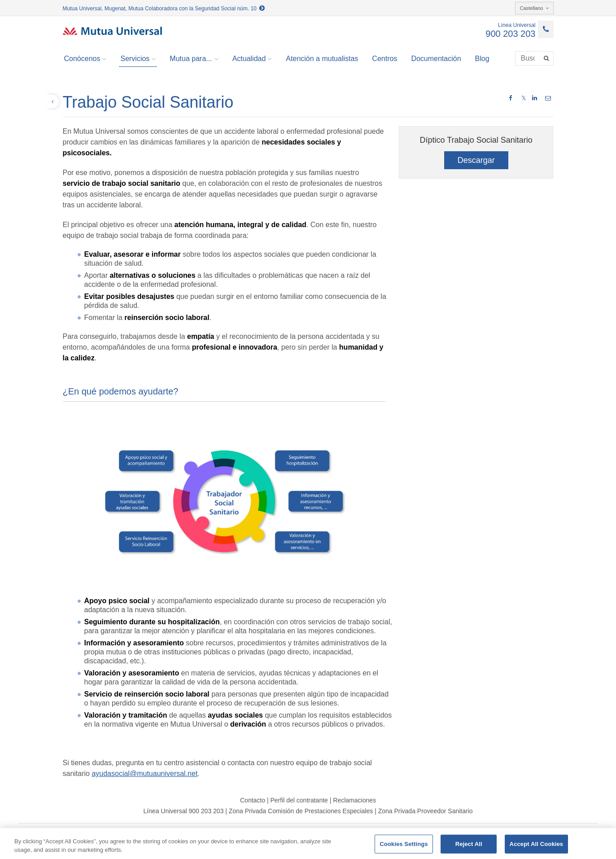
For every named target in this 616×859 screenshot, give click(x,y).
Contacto (253, 800)
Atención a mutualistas (322, 59)
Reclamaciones (354, 800)
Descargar (476, 160)
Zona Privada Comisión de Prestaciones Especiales (301, 811)
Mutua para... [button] (194, 59)
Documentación (436, 59)
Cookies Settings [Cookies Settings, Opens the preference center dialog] (404, 844)
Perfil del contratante (299, 800)
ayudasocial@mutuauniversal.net (144, 774)
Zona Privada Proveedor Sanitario (426, 811)
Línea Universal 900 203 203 (183, 811)
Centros (384, 59)
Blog (482, 59)
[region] (308, 844)
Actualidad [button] (252, 59)
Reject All (469, 844)
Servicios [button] (138, 59)
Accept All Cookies (537, 844)
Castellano (534, 8)
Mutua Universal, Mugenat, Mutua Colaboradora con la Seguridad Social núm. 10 (164, 9)
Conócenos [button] (85, 59)
